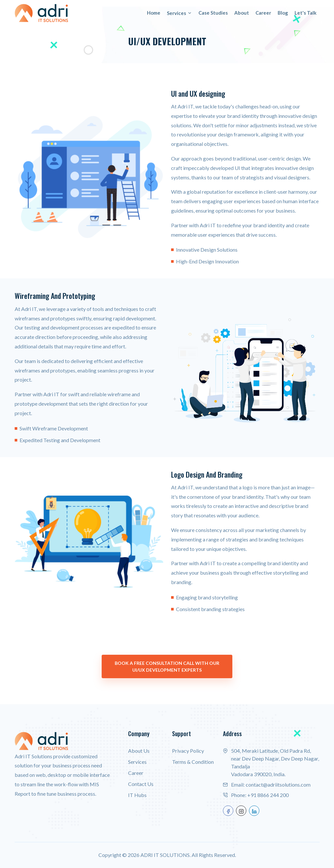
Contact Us (141, 784)
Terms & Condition (193, 762)
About (242, 13)
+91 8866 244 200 (268, 795)
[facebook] (228, 811)
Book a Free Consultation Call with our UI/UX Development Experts (167, 666)
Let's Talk (305, 13)
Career (263, 13)
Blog (283, 13)
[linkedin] (254, 811)
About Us (139, 751)
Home (154, 13)
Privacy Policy (188, 751)
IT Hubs (137, 795)
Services (179, 13)
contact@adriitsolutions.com (278, 784)
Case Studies (213, 13)
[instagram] (241, 811)
